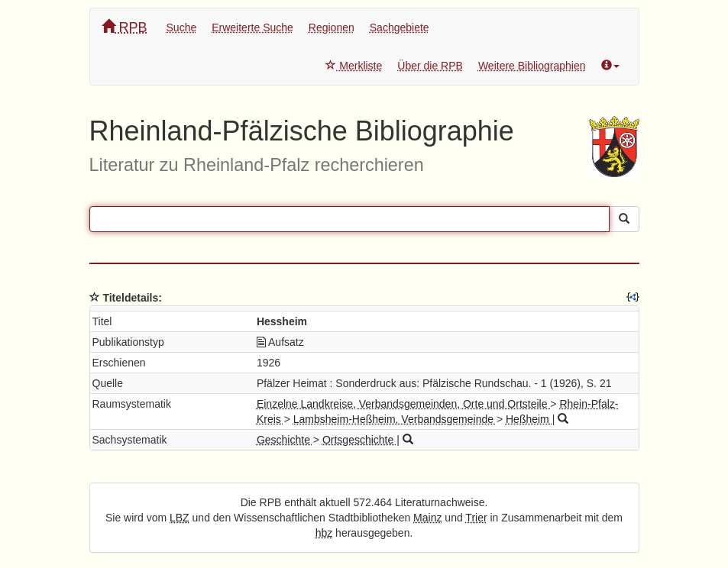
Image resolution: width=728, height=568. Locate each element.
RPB (125, 27)
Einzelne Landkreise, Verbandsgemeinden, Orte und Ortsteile (403, 404)
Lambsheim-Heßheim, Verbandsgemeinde (395, 419)
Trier (476, 518)
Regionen (332, 27)
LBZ (180, 518)
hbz (324, 533)
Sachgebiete (400, 27)
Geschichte (285, 440)
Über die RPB (430, 66)
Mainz (427, 518)
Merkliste (354, 66)
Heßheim (529, 419)
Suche (182, 27)
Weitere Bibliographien (532, 66)
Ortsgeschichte (359, 440)
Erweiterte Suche (252, 27)
